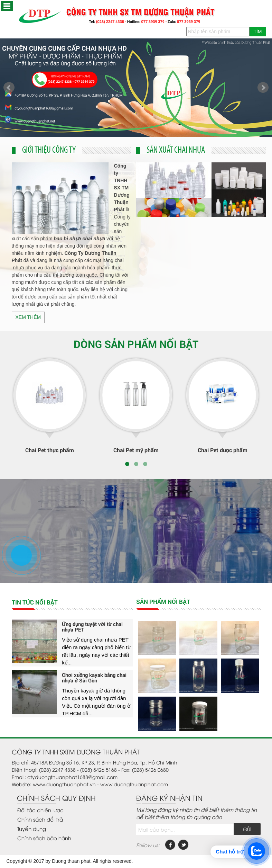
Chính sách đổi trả (40, 819)
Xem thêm (28, 317)
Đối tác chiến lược (40, 810)
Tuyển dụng (32, 829)
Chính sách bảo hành (44, 838)
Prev (9, 88)
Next (263, 88)
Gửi (247, 829)
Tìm (257, 32)
